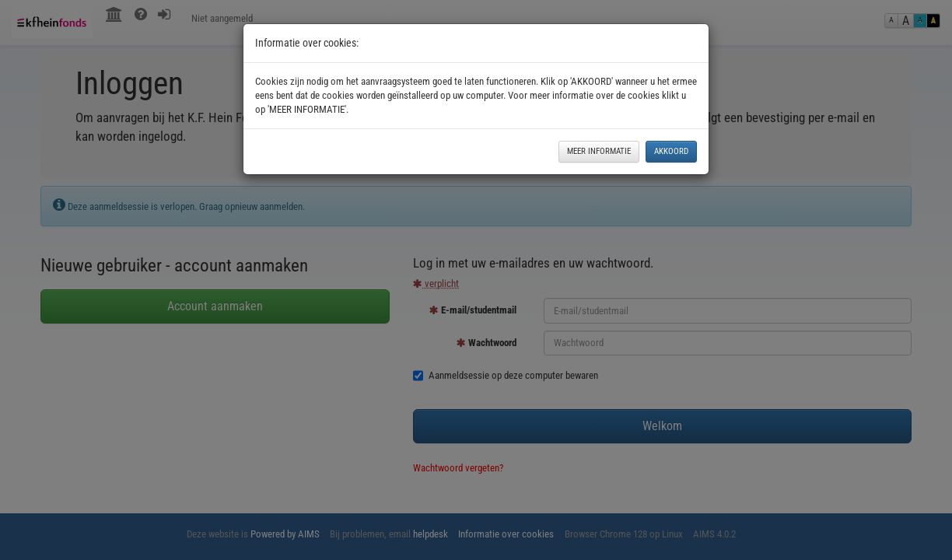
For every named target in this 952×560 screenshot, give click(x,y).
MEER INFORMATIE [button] (599, 151)
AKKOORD (671, 151)
